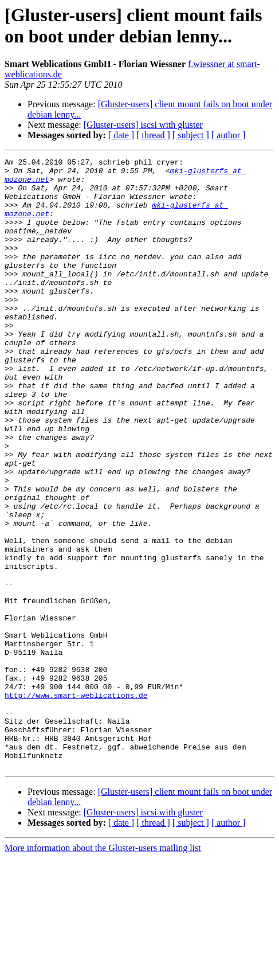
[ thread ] (153, 135)
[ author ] (229, 135)
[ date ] (121, 135)
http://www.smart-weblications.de (76, 803)
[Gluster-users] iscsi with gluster (143, 125)
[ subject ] (191, 135)
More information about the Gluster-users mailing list (103, 970)
